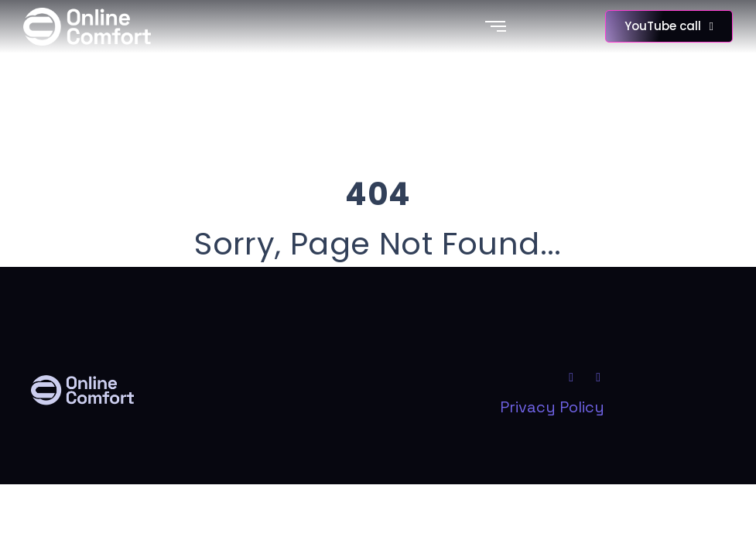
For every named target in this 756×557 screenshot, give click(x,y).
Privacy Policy (552, 407)
